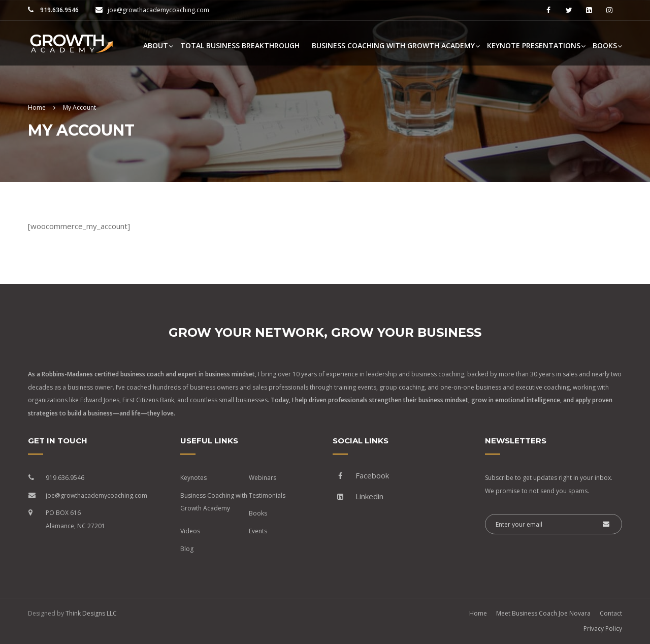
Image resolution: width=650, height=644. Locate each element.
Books (605, 45)
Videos (190, 531)
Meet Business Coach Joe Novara (543, 613)
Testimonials (267, 495)
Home (478, 613)
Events (258, 531)
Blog (187, 549)
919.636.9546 (59, 10)
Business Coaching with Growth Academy (393, 45)
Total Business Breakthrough (240, 45)
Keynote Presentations (534, 45)
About (156, 45)
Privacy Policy (603, 629)
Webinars (263, 478)
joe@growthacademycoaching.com (158, 10)
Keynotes (193, 478)
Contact (611, 613)
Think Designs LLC (91, 613)
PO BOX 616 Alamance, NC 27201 (75, 519)
